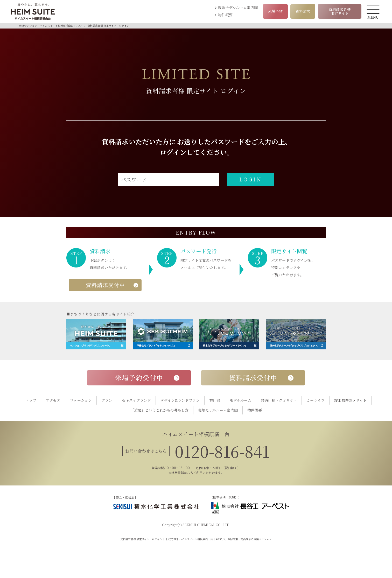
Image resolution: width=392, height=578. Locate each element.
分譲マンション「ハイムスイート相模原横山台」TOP (50, 26)
